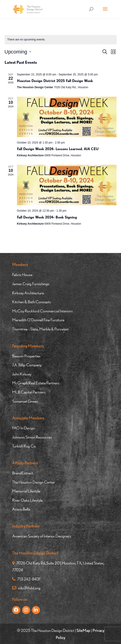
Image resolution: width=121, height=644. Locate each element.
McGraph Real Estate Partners (36, 383)
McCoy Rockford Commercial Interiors (42, 311)
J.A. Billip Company (27, 365)
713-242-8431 (26, 579)
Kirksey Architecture (28, 293)
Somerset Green (25, 401)
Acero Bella (21, 509)
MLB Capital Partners (29, 392)
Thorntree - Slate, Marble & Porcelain (40, 329)
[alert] (61, 40)
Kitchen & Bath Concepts (32, 302)
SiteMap (83, 630)
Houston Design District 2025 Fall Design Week (55, 81)
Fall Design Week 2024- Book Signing (47, 217)
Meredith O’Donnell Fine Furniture (38, 320)
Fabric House (22, 275)
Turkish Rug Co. (24, 446)
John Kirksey (22, 374)
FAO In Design (23, 428)
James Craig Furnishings (31, 284)
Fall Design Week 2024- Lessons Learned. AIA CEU (58, 149)
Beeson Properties (26, 356)
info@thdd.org (26, 588)
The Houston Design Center (34, 482)
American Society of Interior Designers (42, 536)
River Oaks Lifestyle (27, 500)
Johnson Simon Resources (32, 437)
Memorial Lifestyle (26, 491)
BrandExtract (23, 473)
